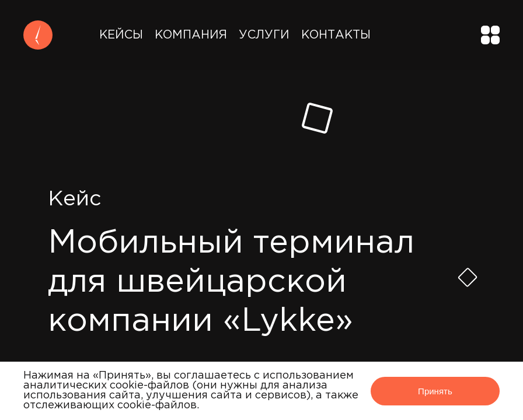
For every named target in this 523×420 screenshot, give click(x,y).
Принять (435, 391)
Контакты (336, 35)
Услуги (264, 35)
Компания (191, 35)
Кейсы (121, 35)
